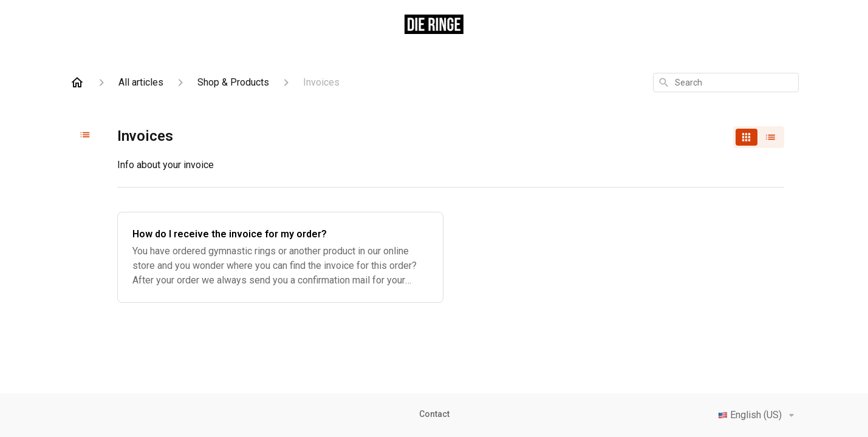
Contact (434, 414)
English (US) (758, 415)
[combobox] (726, 83)
